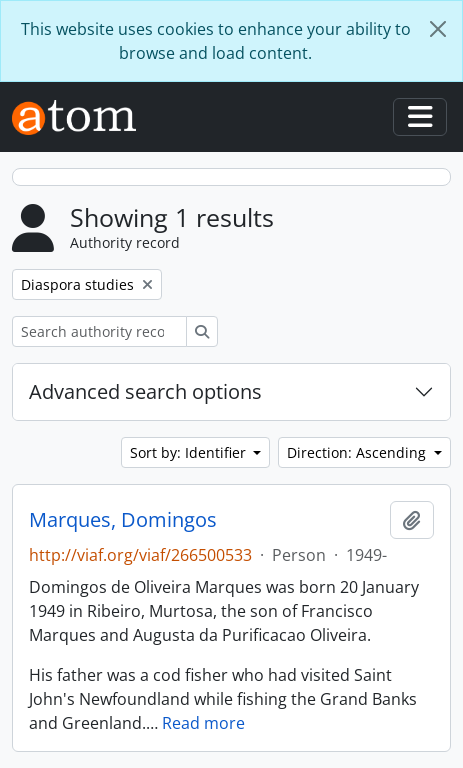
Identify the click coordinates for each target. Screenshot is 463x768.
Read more (203, 723)
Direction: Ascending (358, 452)
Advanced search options (145, 391)
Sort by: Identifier (190, 452)
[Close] (438, 29)
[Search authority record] (99, 331)
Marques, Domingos (123, 520)
